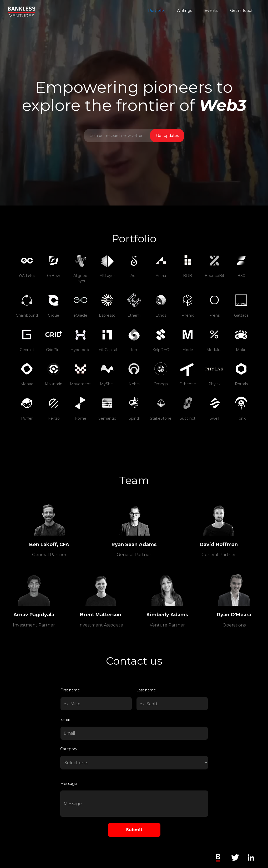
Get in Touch (242, 11)
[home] (22, 9)
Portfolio (156, 11)
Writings (184, 11)
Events (211, 11)
